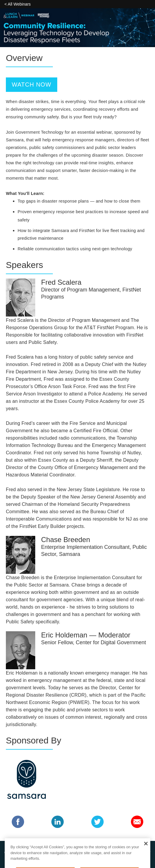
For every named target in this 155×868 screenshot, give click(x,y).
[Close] (146, 850)
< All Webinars (18, 4)
